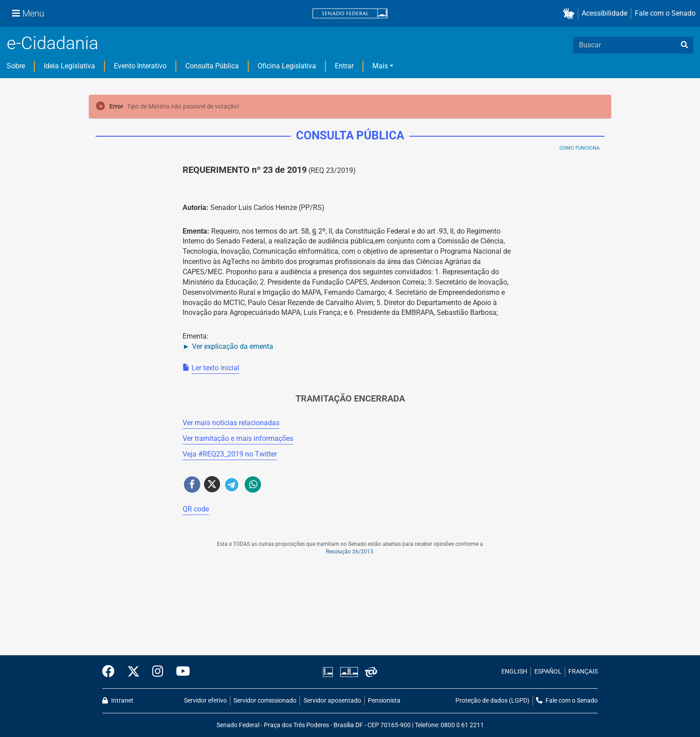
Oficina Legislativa (287, 66)
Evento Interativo (140, 66)
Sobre (16, 66)
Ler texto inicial (215, 368)
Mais (380, 66)
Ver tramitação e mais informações (238, 438)
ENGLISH (514, 672)
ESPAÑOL (548, 672)
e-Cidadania (52, 43)
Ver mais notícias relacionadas (231, 423)
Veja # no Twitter (230, 454)
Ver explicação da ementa (233, 346)
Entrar (344, 66)
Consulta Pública (212, 66)
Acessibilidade (604, 13)
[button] (570, 14)
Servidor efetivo (205, 701)
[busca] (684, 45)
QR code (196, 509)
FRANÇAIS (583, 672)
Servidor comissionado (265, 701)
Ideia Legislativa (69, 66)
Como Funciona (579, 148)
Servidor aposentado (332, 701)
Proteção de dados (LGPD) (492, 701)
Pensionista (384, 701)
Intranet (118, 701)
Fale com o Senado (665, 13)
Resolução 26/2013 (350, 552)
